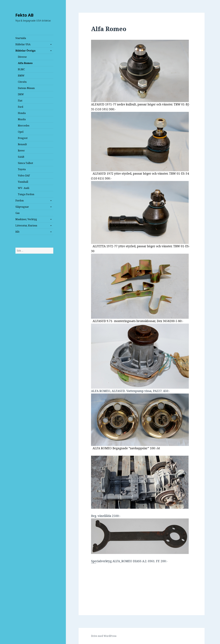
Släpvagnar (22, 207)
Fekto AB (25, 15)
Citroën (22, 82)
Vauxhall (23, 182)
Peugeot (23, 138)
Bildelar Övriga (25, 51)
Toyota (22, 169)
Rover (21, 151)
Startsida (21, 38)
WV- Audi (24, 188)
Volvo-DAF (24, 176)
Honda (22, 113)
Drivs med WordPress (104, 636)
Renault (22, 144)
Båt (17, 232)
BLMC (21, 69)
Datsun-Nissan (26, 88)
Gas (17, 213)
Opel (21, 132)
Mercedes (24, 126)
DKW (21, 94)
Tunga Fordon (26, 194)
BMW (21, 76)
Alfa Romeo (25, 63)
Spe (140, 541)
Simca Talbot (25, 163)
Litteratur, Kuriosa (26, 225)
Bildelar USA (23, 44)
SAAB (21, 157)
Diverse (22, 57)
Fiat (20, 101)
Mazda (22, 119)
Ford (21, 107)
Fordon (20, 200)
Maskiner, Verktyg (26, 219)
